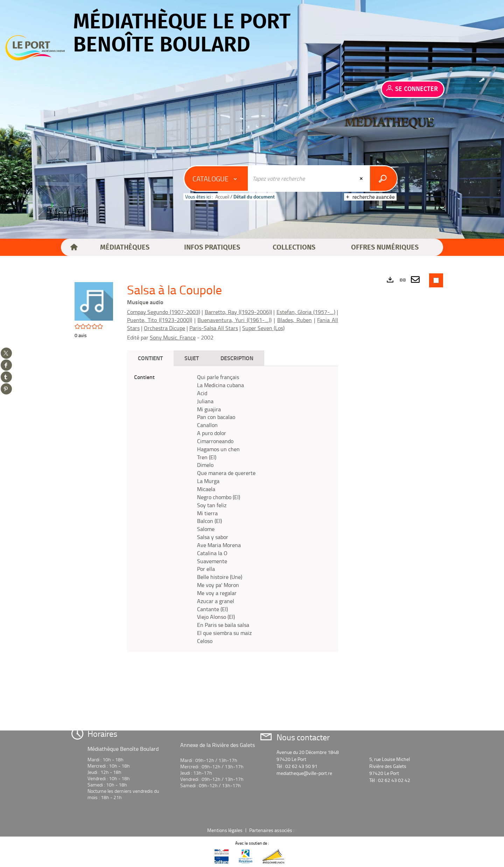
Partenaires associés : (272, 830)
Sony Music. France (173, 337)
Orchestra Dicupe (164, 328)
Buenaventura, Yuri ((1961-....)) (234, 320)
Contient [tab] (150, 358)
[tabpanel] (233, 509)
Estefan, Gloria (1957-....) (306, 312)
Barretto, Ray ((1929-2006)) (238, 312)
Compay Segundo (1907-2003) (164, 312)
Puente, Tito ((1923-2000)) (160, 320)
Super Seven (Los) (263, 328)
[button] (125, 247)
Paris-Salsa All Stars (214, 328)
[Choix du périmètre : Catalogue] (216, 179)
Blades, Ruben (295, 320)
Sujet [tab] (192, 358)
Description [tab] (237, 358)
